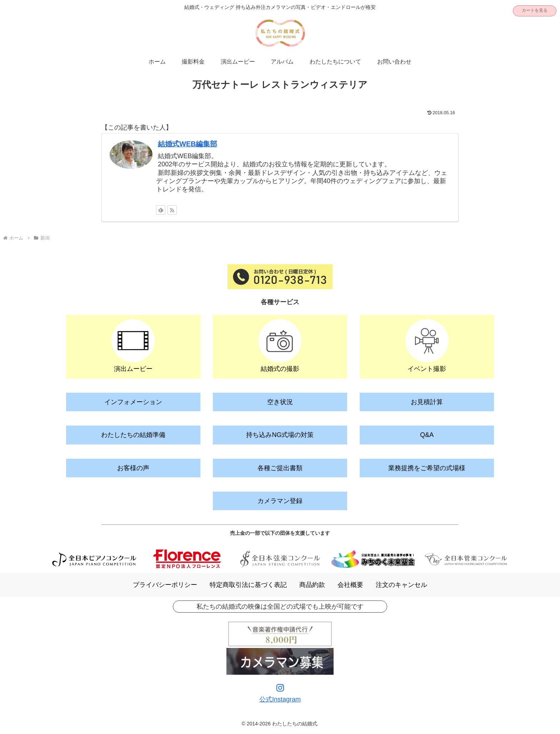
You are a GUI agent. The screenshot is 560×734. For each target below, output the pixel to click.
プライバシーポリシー (165, 585)
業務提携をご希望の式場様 (427, 468)
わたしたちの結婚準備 (133, 435)
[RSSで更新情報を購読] (172, 210)
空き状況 (280, 402)
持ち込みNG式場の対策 (280, 435)
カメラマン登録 (280, 501)
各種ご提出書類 (280, 468)
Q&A (427, 435)
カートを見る (535, 10)
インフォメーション (133, 402)
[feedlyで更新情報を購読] (161, 210)
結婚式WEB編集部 (187, 144)
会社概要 (350, 585)
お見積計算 (427, 402)
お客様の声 (133, 468)
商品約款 (312, 585)
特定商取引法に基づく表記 (248, 585)
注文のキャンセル (401, 585)
